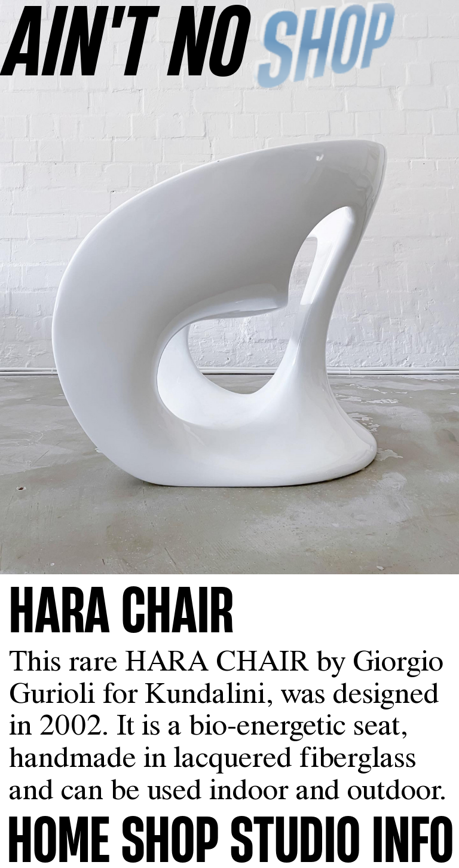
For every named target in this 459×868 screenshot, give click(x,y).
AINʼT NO (126, 39)
